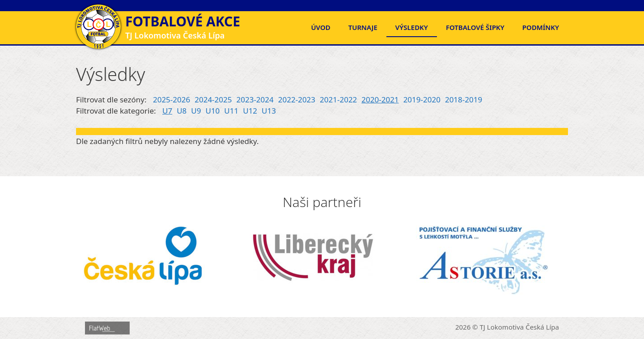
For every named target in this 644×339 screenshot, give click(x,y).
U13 (269, 111)
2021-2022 (338, 100)
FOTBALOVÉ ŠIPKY (475, 27)
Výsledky (412, 27)
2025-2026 (172, 100)
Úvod (320, 27)
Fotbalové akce (183, 21)
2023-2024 (255, 100)
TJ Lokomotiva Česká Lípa (520, 327)
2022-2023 (297, 100)
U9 (196, 111)
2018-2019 (464, 100)
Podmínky (541, 27)
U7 (167, 111)
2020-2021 (380, 100)
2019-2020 (422, 100)
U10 (212, 111)
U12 (250, 111)
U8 (182, 111)
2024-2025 (213, 100)
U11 (231, 111)
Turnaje (363, 27)
